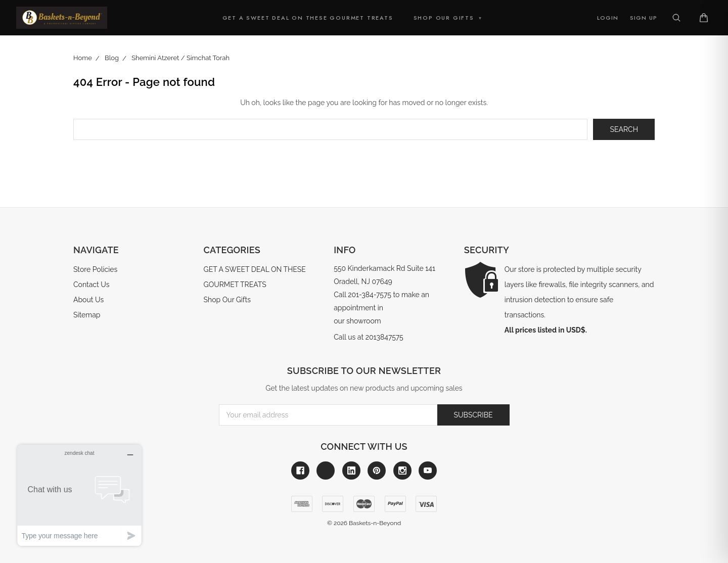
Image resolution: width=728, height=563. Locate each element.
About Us (88, 300)
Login (608, 18)
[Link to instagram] (402, 471)
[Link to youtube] (428, 471)
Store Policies (95, 269)
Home (83, 58)
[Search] (676, 18)
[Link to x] (326, 471)
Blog (112, 58)
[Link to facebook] (300, 471)
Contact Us (91, 285)
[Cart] (704, 18)
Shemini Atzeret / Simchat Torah (180, 58)
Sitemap (87, 315)
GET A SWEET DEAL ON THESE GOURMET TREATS (308, 18)
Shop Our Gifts (448, 18)
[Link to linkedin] (351, 471)
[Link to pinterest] (377, 471)
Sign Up (644, 18)
